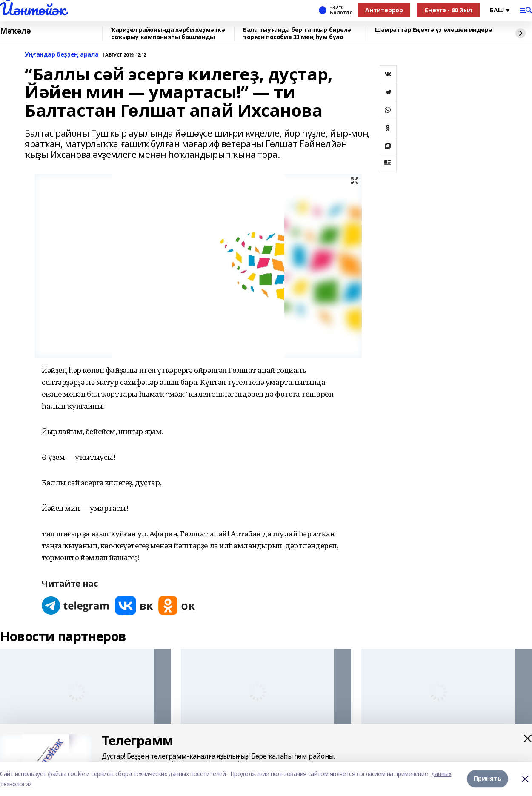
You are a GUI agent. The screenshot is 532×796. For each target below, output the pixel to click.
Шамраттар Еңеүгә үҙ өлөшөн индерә (433, 30)
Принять (488, 779)
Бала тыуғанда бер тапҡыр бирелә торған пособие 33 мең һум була (297, 33)
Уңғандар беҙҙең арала (61, 55)
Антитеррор (384, 10)
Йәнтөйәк (33, 9)
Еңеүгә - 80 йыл (448, 10)
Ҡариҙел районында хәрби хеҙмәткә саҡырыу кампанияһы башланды (168, 33)
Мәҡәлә (15, 31)
